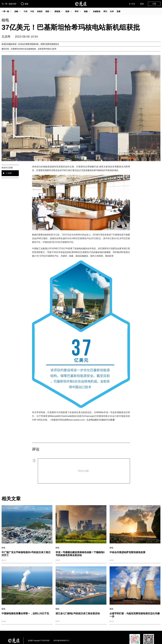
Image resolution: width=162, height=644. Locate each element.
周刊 (105, 11)
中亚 (32, 11)
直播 (118, 11)
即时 (77, 11)
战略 (16, 11)
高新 (47, 11)
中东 (26, 11)
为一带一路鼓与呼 (9, 4)
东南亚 (40, 11)
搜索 (24, 4)
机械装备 (97, 11)
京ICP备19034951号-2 (61, 641)
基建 (86, 11)
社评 (112, 11)
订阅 (154, 4)
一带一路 (5, 11)
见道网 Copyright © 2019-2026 (39, 641)
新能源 (57, 11)
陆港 (67, 11)
